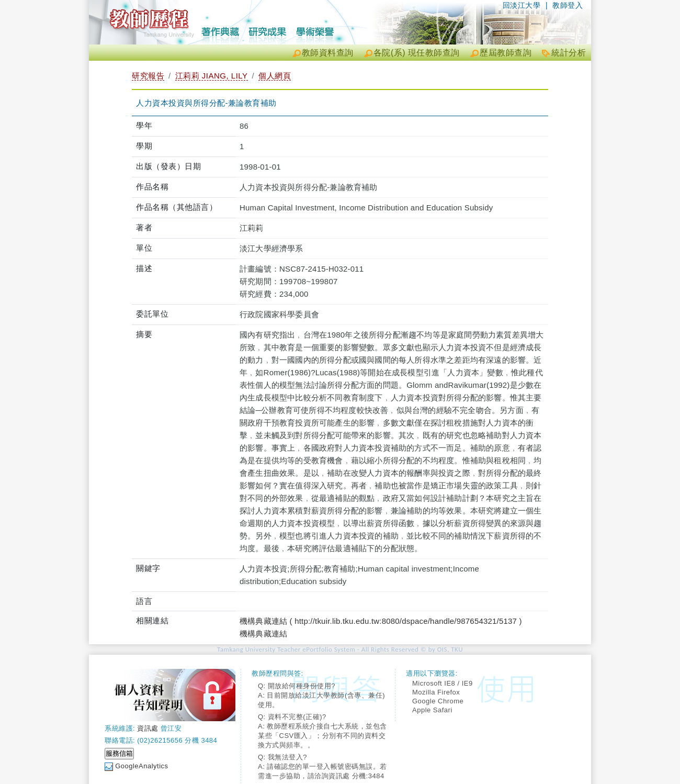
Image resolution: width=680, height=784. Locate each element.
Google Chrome (438, 701)
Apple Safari (432, 710)
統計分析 (569, 53)
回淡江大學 (522, 5)
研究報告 (148, 76)
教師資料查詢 (328, 53)
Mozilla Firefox (436, 692)
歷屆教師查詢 (506, 53)
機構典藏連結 (263, 634)
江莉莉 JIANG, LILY (212, 76)
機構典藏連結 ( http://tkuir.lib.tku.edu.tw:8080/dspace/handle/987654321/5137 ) (381, 621)
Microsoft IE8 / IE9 (443, 683)
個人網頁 (275, 76)
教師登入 (568, 5)
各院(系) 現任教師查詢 (417, 53)
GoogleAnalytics (141, 766)
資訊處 (148, 728)
